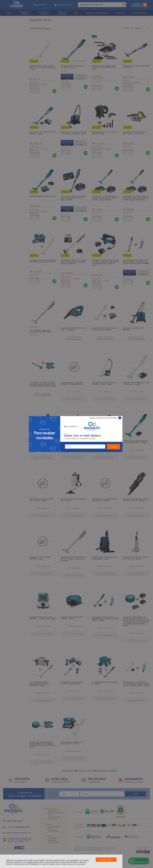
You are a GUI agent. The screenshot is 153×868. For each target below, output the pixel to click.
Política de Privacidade (76, 864)
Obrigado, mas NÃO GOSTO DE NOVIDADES (103, 418)
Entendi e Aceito (106, 860)
